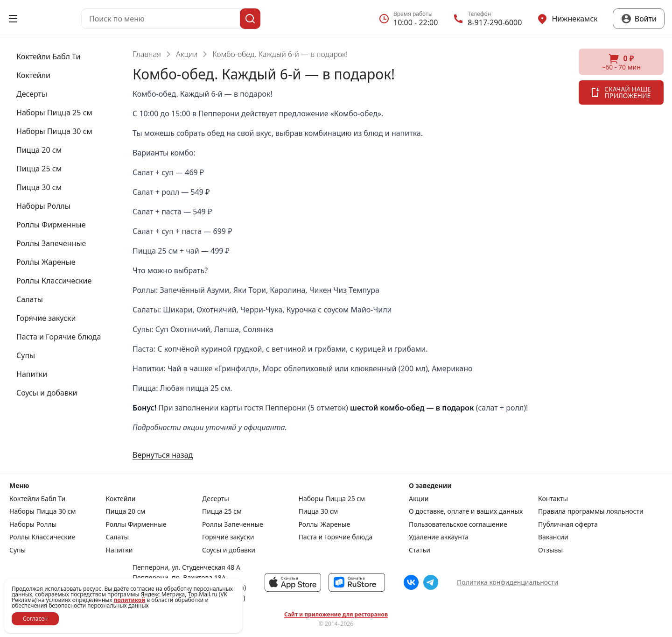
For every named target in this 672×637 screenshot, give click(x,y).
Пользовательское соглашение (458, 524)
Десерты (216, 499)
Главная (147, 54)
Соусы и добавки (229, 550)
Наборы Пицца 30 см (42, 511)
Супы (17, 550)
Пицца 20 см (126, 511)
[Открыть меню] (13, 19)
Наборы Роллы (33, 524)
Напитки (119, 550)
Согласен (35, 619)
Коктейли (121, 499)
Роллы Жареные (325, 524)
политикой (130, 600)
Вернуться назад (163, 455)
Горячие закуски (228, 537)
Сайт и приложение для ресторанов (336, 615)
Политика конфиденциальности (507, 582)
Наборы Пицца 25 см (332, 499)
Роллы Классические (42, 537)
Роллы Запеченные (233, 524)
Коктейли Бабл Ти (37, 499)
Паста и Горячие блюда (336, 537)
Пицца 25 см (222, 511)
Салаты (118, 537)
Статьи (420, 550)
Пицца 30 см (318, 511)
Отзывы (550, 550)
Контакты (553, 499)
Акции (187, 54)
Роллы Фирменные (136, 524)
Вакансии (553, 537)
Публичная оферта (568, 524)
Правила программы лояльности (591, 511)
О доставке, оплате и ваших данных (466, 511)
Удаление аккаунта (439, 537)
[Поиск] (250, 19)
